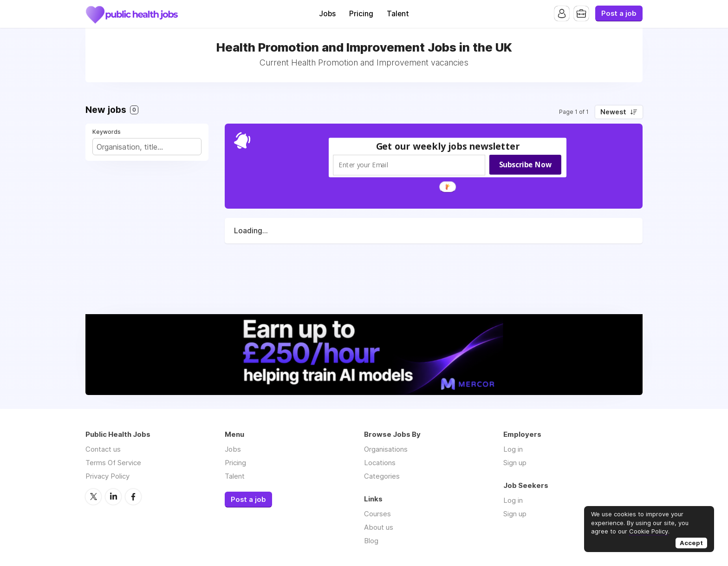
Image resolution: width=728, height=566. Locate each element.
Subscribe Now (525, 165)
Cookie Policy (649, 531)
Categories (382, 476)
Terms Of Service (113, 463)
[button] (448, 146)
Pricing (361, 14)
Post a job (619, 13)
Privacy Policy (107, 476)
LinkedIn (113, 497)
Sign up (515, 463)
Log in (513, 449)
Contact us (103, 449)
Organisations (386, 449)
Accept (691, 543)
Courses (377, 514)
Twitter (93, 497)
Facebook (133, 497)
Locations (380, 463)
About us (379, 527)
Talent (398, 14)
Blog (371, 541)
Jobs (327, 14)
